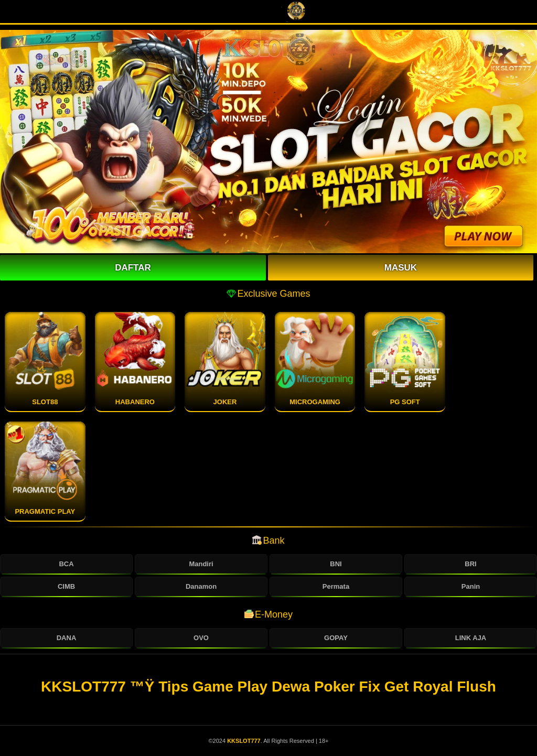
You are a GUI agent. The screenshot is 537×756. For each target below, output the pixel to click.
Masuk (401, 268)
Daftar (133, 268)
